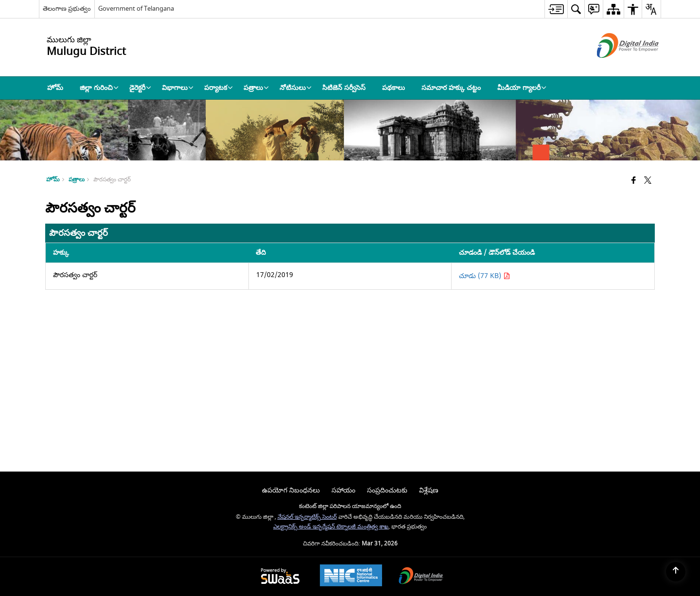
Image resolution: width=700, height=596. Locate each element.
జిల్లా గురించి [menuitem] (99, 88)
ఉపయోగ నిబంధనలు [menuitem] (291, 490)
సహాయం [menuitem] (343, 490)
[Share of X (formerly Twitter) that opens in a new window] (648, 181)
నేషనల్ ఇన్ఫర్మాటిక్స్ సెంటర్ (307, 517)
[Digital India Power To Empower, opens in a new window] (421, 577)
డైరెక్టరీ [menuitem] (140, 88)
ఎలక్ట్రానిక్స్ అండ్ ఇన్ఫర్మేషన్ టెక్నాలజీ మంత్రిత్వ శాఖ (331, 527)
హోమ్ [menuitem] (55, 88)
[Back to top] (676, 572)
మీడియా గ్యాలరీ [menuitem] (522, 88)
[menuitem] (556, 9)
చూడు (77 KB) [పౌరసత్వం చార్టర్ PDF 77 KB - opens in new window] (484, 276)
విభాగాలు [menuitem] (178, 88)
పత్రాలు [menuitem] (256, 88)
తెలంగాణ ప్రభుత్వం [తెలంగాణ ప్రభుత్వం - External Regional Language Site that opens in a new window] (67, 9)
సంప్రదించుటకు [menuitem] (387, 490)
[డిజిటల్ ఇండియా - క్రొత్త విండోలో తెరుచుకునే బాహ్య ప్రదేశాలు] (616, 66)
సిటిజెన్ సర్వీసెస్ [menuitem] (344, 88)
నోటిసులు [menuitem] (296, 88)
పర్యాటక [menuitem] (219, 88)
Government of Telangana (136, 9)
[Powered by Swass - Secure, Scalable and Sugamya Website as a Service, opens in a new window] (280, 577)
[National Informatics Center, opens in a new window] (351, 577)
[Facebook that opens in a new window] (634, 181)
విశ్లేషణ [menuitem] (429, 490)
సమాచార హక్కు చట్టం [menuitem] (451, 88)
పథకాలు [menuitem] (394, 88)
